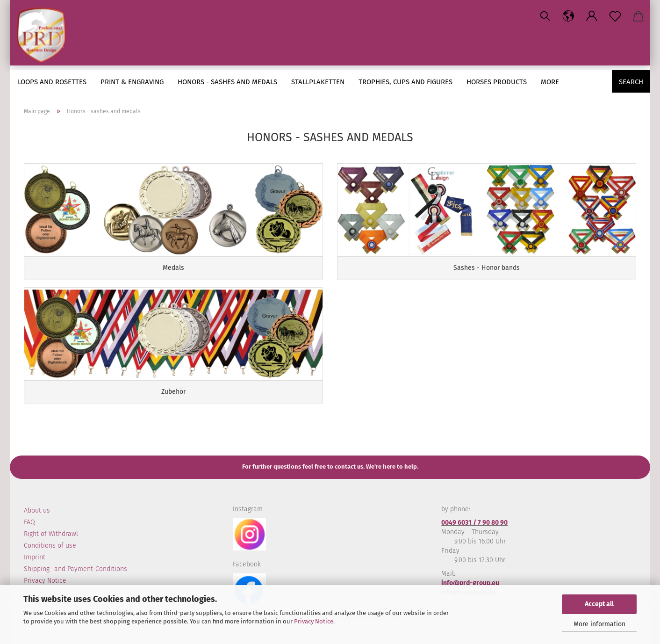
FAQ (29, 522)
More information (599, 624)
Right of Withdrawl (51, 534)
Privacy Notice (314, 621)
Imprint (35, 557)
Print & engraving (132, 82)
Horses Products (497, 82)
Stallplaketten (318, 82)
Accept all (599, 604)
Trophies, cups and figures (405, 82)
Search (631, 82)
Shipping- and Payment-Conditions (75, 569)
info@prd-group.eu (470, 583)
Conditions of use (50, 546)
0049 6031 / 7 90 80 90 (474, 523)
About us (37, 510)
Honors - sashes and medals (227, 82)
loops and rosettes (52, 82)
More (550, 82)
